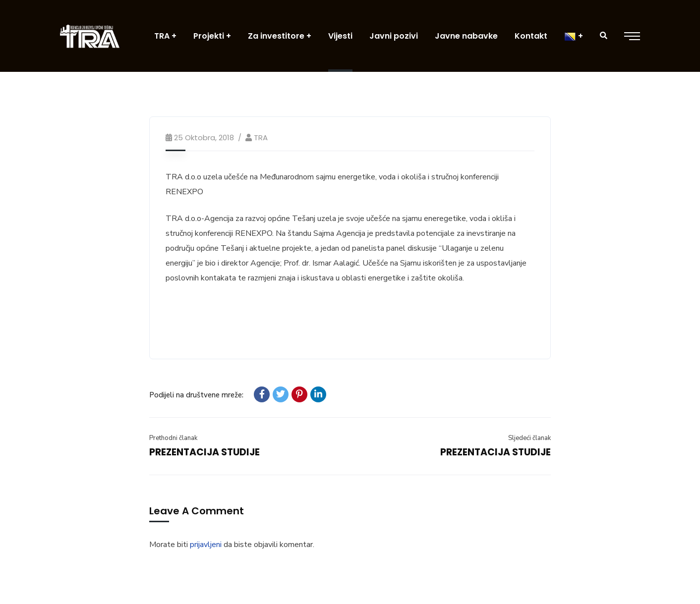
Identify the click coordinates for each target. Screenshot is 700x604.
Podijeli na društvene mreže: (196, 395)
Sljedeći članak (529, 438)
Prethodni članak (173, 438)
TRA (261, 137)
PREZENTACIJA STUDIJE (204, 452)
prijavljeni (206, 545)
